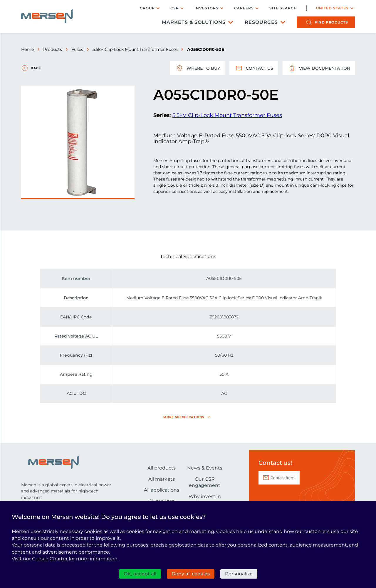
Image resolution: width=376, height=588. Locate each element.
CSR (175, 8)
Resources (261, 22)
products (331, 22)
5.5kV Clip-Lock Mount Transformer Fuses (135, 49)
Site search (283, 8)
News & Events (205, 468)
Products (53, 49)
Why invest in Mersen (205, 500)
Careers (244, 8)
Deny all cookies (191, 574)
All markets (162, 479)
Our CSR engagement (205, 482)
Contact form (283, 478)
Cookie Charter (50, 559)
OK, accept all (140, 574)
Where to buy (197, 68)
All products (162, 468)
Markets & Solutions (194, 22)
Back (36, 68)
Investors (207, 8)
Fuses (77, 49)
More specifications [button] (184, 417)
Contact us (254, 68)
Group (147, 8)
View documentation (319, 68)
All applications (162, 490)
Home (27, 49)
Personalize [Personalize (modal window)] (239, 574)
